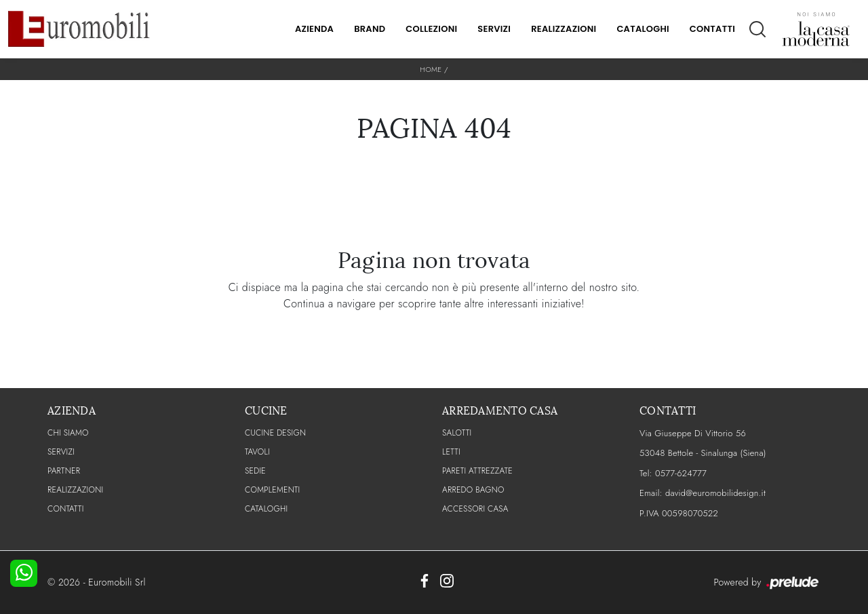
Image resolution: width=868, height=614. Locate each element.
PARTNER (64, 471)
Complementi (272, 490)
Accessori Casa (475, 509)
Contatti (712, 29)
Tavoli (257, 452)
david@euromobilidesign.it (715, 493)
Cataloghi (643, 29)
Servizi (494, 29)
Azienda (314, 29)
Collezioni (431, 29)
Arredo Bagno (473, 490)
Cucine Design (275, 433)
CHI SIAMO (68, 433)
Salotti (457, 433)
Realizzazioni (564, 29)
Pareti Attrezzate (477, 471)
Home (431, 69)
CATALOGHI (266, 509)
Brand (370, 29)
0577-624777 (681, 473)
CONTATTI (66, 509)
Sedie (255, 471)
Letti (451, 452)
